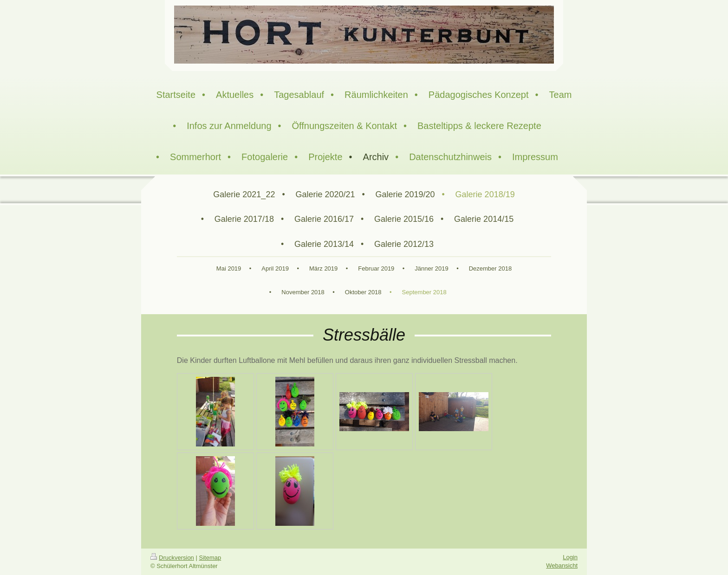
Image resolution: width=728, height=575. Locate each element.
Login (570, 557)
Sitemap (210, 558)
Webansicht (562, 565)
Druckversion (172, 558)
